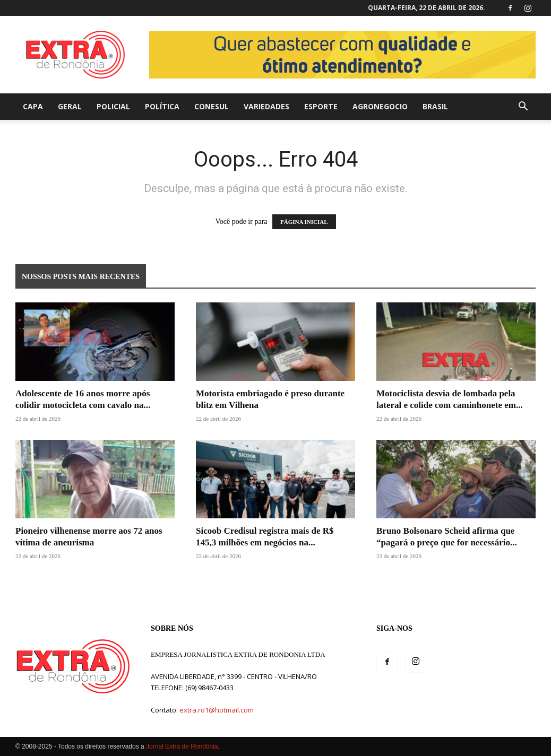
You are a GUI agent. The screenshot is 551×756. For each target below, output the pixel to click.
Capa (33, 106)
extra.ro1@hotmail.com (217, 710)
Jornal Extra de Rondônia (182, 746)
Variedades (266, 106)
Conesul (212, 106)
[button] (523, 107)
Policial (113, 106)
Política (162, 106)
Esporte (321, 106)
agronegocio (380, 106)
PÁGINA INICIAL (304, 222)
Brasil (435, 106)
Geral (70, 106)
